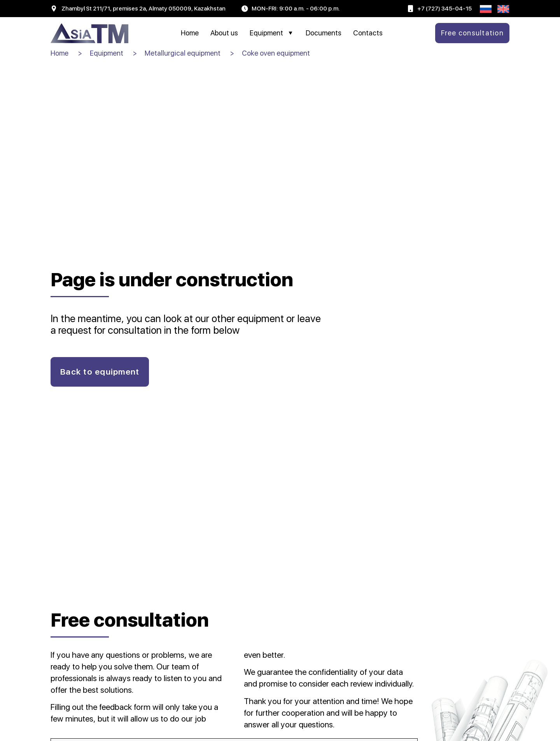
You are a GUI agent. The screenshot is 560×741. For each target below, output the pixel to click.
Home (190, 33)
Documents (324, 33)
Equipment (272, 33)
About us (224, 33)
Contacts (368, 33)
